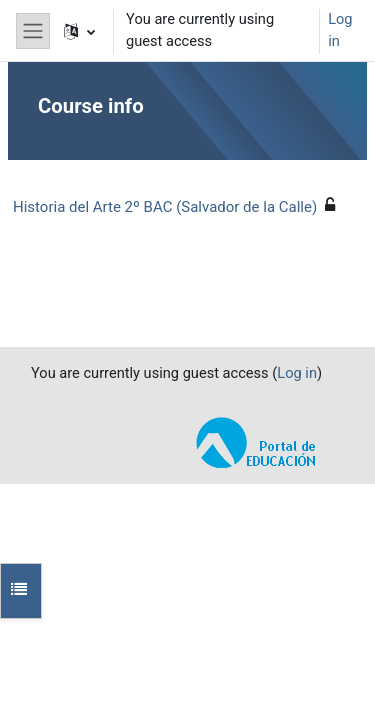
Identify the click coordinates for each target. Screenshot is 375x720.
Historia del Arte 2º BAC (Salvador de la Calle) (165, 207)
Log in (340, 30)
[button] (79, 31)
